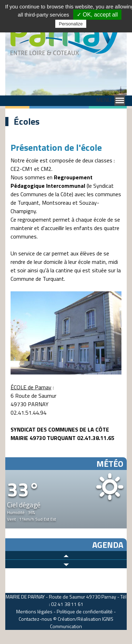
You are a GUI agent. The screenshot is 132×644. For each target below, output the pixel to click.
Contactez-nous (35, 619)
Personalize (71, 24)
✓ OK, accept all (97, 15)
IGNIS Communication (82, 623)
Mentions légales (34, 611)
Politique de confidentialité (85, 611)
